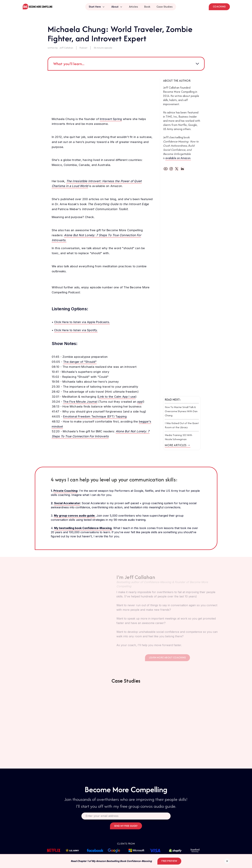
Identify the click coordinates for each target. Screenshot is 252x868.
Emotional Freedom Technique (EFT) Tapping (95, 416)
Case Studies (165, 7)
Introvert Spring (111, 119)
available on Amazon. (178, 158)
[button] (97, 7)
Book (147, 7)
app (140, 402)
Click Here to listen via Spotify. (76, 330)
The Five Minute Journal (80, 402)
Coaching (219, 7)
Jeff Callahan (66, 48)
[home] (38, 7)
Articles (134, 7)
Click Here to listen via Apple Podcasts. (82, 322)
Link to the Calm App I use (117, 397)
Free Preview (169, 861)
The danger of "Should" (80, 362)
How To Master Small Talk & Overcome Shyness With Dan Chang (181, 411)
